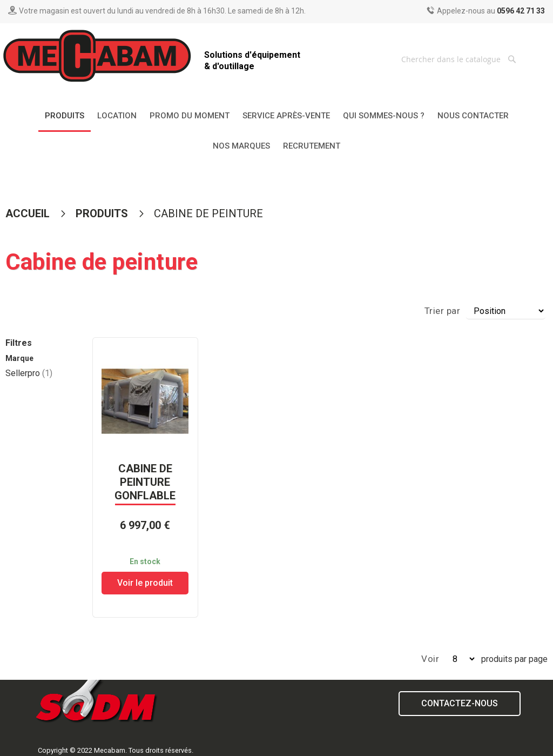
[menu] (276, 131)
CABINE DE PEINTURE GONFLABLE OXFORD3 (145, 489)
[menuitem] (65, 117)
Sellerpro (29, 373)
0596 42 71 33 (521, 11)
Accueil (29, 213)
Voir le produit (145, 583)
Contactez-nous (460, 703)
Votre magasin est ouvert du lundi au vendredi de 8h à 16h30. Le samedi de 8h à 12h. (162, 11)
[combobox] (460, 59)
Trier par (443, 311)
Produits (103, 213)
